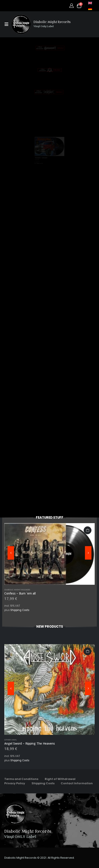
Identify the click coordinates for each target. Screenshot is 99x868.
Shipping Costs (20, 610)
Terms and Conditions (21, 779)
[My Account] (72, 6)
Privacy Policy (15, 783)
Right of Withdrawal (60, 779)
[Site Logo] (21, 24)
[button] (8, 24)
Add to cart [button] (88, 530)
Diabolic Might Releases (17, 590)
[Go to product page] (49, 554)
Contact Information (77, 783)
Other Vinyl (10, 740)
